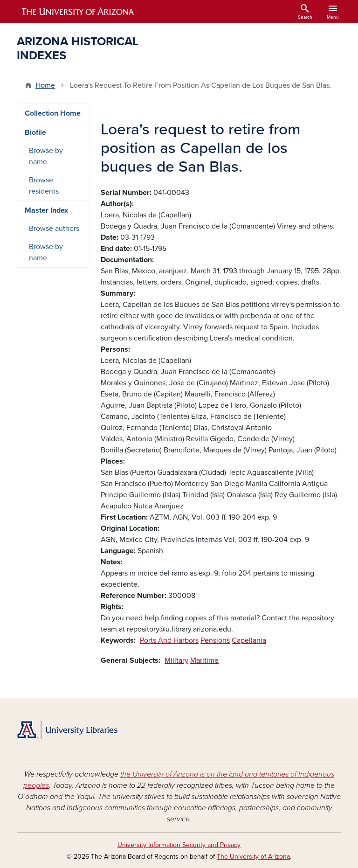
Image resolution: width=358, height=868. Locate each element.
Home (45, 85)
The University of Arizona (253, 857)
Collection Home (53, 113)
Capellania (249, 640)
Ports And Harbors (169, 640)
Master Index (46, 210)
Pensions (215, 640)
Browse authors (54, 229)
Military (176, 660)
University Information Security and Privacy (179, 845)
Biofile (35, 132)
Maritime (204, 660)
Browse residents (44, 186)
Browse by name (46, 156)
